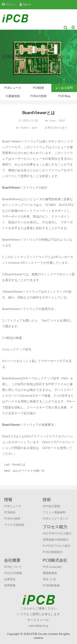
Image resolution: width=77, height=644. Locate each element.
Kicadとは (19, 465)
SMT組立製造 (51, 506)
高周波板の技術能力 (56, 540)
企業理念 (10, 579)
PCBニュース (13, 88)
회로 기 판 (49, 579)
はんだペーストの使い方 (29, 471)
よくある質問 (64, 88)
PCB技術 (38, 88)
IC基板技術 (13, 96)
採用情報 (10, 585)
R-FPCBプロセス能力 (57, 546)
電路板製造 (50, 573)
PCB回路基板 (51, 585)
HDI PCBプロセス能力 (57, 533)
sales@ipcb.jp (38, 626)
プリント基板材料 (54, 512)
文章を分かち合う (56, 128)
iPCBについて (13, 567)
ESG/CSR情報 (13, 573)
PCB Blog (64, 96)
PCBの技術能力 (53, 552)
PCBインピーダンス (56, 519)
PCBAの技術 (38, 96)
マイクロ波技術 (14, 525)
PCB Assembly (52, 567)
